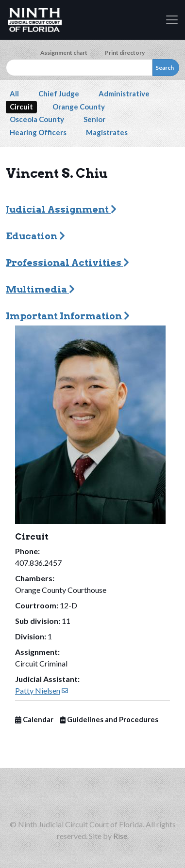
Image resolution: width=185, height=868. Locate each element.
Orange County (79, 107)
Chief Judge (59, 93)
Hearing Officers (38, 132)
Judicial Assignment (61, 209)
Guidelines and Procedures (109, 720)
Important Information (68, 316)
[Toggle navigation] (172, 20)
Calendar (34, 720)
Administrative (124, 93)
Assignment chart (64, 53)
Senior (94, 119)
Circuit (21, 107)
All (14, 93)
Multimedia (40, 289)
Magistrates (107, 132)
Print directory (125, 53)
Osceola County (37, 119)
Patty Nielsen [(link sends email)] (42, 690)
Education (35, 236)
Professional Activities (67, 263)
